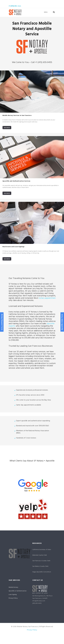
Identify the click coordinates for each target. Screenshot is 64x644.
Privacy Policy (13, 598)
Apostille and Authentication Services (16, 181)
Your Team (37, 6)
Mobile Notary (28, 2)
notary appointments (48, 298)
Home (14, 2)
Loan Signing (21, 6)
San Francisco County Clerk (41, 561)
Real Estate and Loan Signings (13, 247)
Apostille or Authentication (18, 591)
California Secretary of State (42, 550)
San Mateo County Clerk (40, 567)
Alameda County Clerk (40, 555)
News (18, 9)
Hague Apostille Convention (42, 572)
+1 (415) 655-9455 (15, 6)
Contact (31, 9)
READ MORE (7, 128)
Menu (46, 12)
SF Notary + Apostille (44, 461)
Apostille (44, 2)
